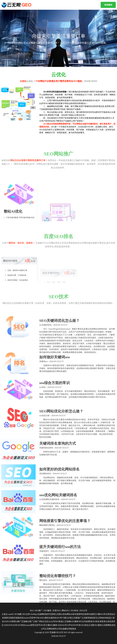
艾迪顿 (24, 621)
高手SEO (40, 625)
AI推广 (18, 621)
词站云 (42, 621)
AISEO (6, 625)
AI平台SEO (72, 625)
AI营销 (13, 621)
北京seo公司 (50, 621)
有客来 (102, 621)
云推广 (30, 621)
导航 (70, 629)
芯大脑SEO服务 (51, 625)
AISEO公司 (62, 625)
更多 (74, 629)
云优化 (108, 621)
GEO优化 (21, 625)
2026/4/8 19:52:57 (59, 636)
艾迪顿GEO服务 (72, 621)
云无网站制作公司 (53, 629)
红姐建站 (64, 629)
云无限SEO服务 (95, 625)
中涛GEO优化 (82, 625)
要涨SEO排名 (94, 621)
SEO (66, 632)
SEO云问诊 (83, 621)
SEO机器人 (60, 621)
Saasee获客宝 (31, 625)
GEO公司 (13, 625)
